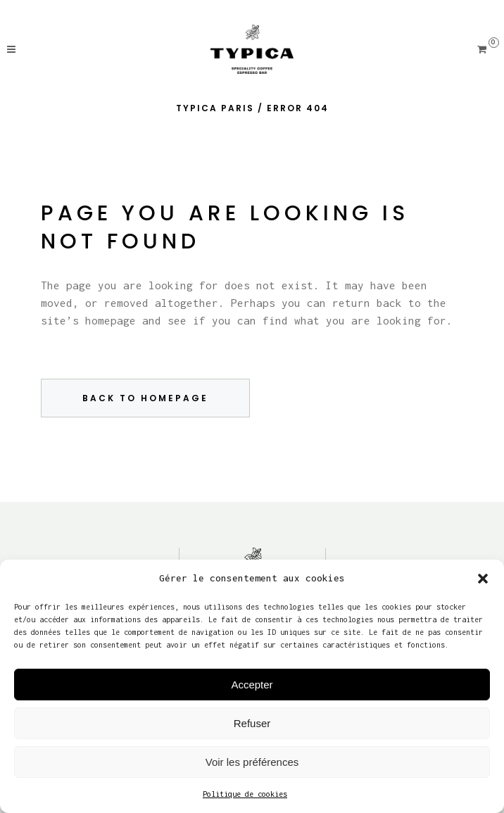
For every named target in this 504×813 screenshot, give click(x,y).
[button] (483, 579)
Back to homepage (145, 398)
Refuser (252, 723)
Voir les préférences (252, 762)
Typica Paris (215, 108)
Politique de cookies (245, 794)
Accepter (252, 685)
